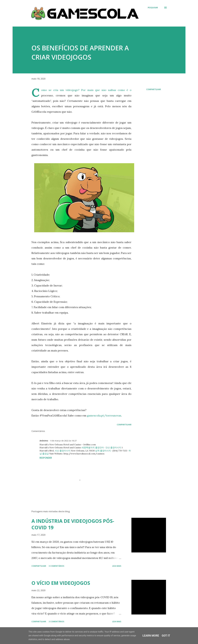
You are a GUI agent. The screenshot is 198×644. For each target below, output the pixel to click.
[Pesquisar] (153, 8)
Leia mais (117, 566)
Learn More (151, 636)
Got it (166, 636)
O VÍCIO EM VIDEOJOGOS (61, 583)
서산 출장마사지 (63, 451)
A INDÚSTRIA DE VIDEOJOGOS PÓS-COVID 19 (73, 524)
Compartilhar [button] (154, 89)
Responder (46, 458)
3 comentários (56, 566)
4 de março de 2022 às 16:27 (63, 441)
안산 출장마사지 (113, 447)
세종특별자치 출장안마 (93, 447)
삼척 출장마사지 (103, 451)
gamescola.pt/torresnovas (104, 415)
